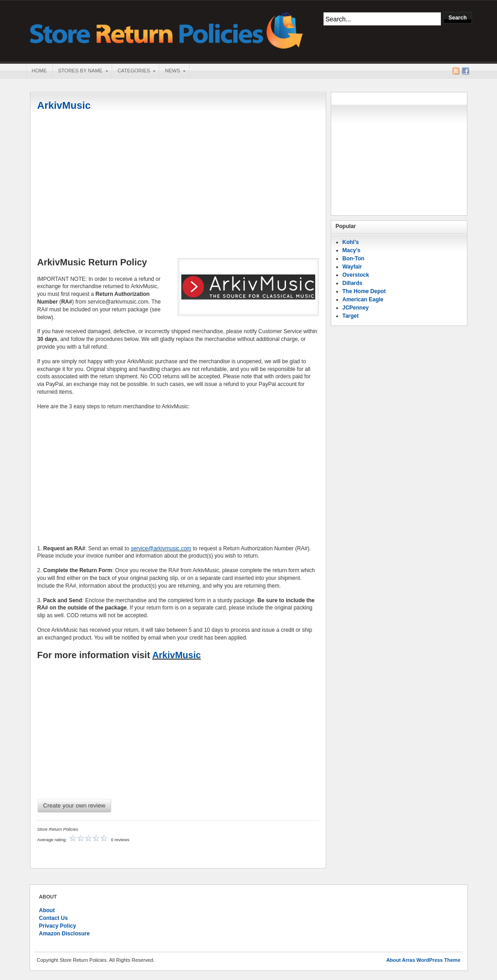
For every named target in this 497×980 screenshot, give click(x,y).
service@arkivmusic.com (161, 548)
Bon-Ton (354, 259)
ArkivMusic (64, 105)
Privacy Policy (58, 926)
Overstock (356, 275)
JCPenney (356, 308)
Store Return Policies (167, 30)
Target (351, 316)
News (172, 71)
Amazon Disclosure (64, 934)
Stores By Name (80, 71)
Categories (133, 71)
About (47, 910)
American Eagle (363, 300)
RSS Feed (456, 71)
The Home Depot (364, 291)
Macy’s (352, 250)
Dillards (353, 283)
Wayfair (352, 267)
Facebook (466, 71)
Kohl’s (351, 242)
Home (39, 71)
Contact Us (54, 918)
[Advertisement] (178, 185)
